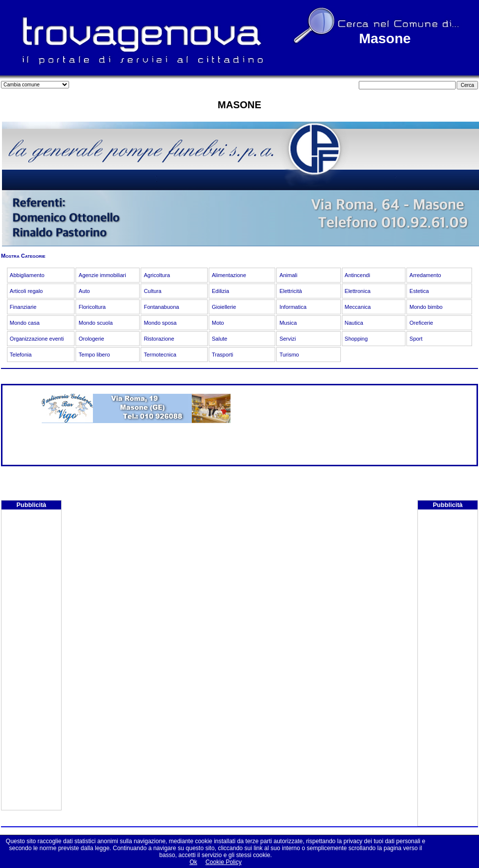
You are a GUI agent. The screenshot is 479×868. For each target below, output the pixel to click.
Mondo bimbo (426, 307)
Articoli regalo (27, 291)
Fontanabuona (161, 307)
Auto (84, 291)
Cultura (152, 291)
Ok (193, 862)
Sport (416, 339)
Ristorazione (159, 339)
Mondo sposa (160, 323)
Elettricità (290, 291)
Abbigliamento (27, 275)
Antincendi (358, 275)
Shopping (357, 339)
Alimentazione (229, 275)
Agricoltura (157, 275)
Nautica (354, 323)
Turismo (289, 355)
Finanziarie (23, 307)
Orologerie (91, 339)
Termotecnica (160, 355)
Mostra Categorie (23, 256)
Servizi (287, 339)
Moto (218, 323)
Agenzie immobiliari (102, 275)
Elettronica (358, 291)
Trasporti (222, 355)
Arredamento (425, 275)
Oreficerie (421, 323)
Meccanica (358, 307)
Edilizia (220, 291)
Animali (288, 275)
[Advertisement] (31, 661)
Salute (219, 339)
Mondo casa (25, 323)
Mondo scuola (96, 323)
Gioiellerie (224, 307)
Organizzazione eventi (37, 339)
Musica (288, 323)
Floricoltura (92, 307)
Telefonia (21, 355)
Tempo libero (94, 355)
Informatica (293, 307)
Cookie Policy (223, 862)
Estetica (419, 291)
